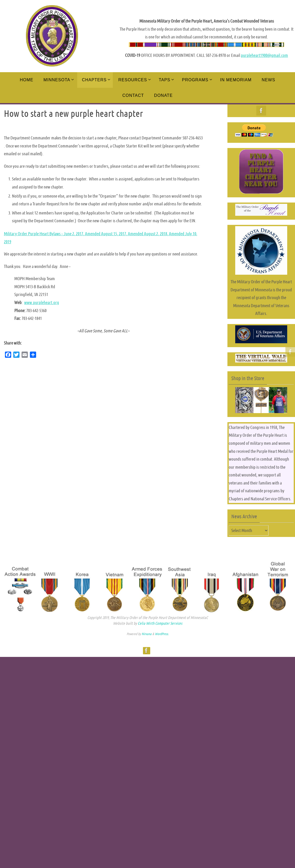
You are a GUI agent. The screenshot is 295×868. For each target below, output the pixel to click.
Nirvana (147, 634)
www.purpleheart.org (42, 302)
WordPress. (162, 634)
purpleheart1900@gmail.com (264, 55)
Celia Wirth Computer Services (160, 623)
